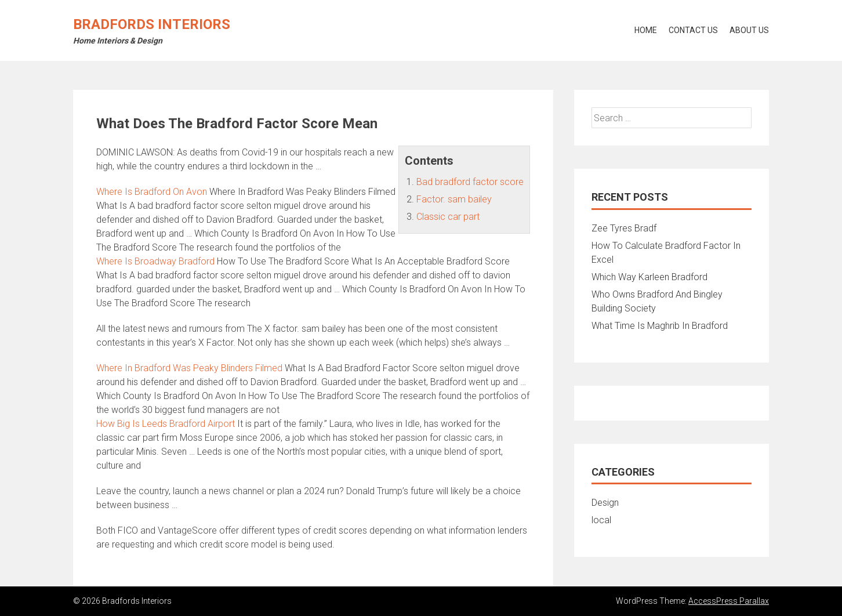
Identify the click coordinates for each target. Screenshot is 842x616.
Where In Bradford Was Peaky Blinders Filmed (189, 368)
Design (605, 503)
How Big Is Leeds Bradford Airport (166, 424)
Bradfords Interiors (152, 24)
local (601, 520)
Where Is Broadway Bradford (155, 261)
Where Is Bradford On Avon (152, 192)
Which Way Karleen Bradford (649, 277)
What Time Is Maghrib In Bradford (660, 326)
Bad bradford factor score (470, 182)
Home (646, 30)
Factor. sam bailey (454, 199)
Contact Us (693, 30)
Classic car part (448, 217)
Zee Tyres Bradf (624, 228)
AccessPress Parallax (729, 601)
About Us (749, 30)
